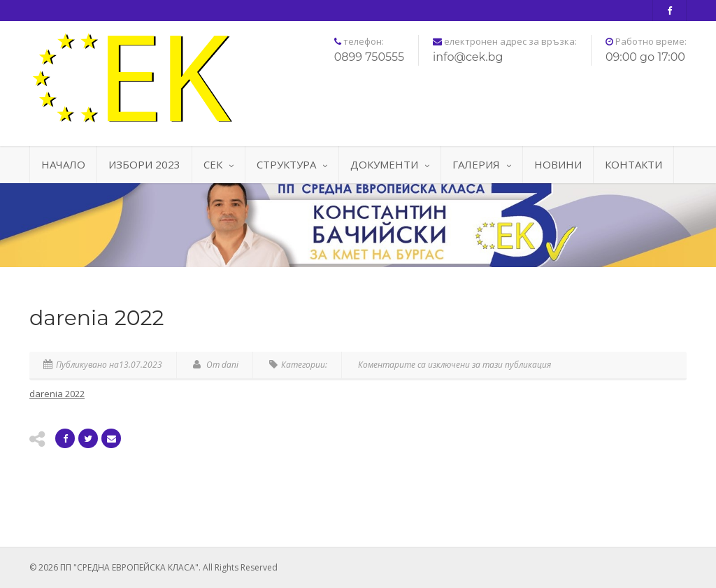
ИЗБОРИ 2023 (144, 164)
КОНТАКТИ (633, 164)
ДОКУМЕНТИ (390, 164)
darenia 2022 (57, 394)
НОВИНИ (558, 164)
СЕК (219, 164)
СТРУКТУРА (292, 164)
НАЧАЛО (63, 164)
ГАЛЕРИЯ (482, 164)
